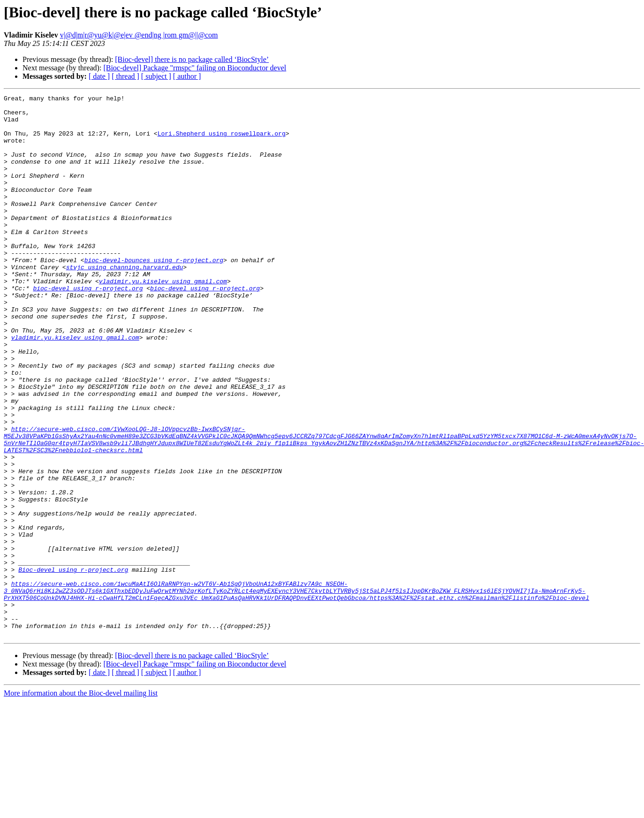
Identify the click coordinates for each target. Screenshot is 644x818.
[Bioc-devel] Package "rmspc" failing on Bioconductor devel (195, 68)
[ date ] (99, 76)
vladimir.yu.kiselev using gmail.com (163, 319)
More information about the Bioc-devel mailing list (81, 801)
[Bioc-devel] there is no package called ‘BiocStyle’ (192, 59)
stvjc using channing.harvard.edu (125, 302)
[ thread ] (125, 76)
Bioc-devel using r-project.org (73, 665)
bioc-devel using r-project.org (88, 327)
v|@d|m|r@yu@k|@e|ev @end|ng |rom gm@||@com (139, 35)
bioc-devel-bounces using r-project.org (154, 294)
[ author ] (187, 76)
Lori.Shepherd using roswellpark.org (222, 142)
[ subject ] (156, 76)
